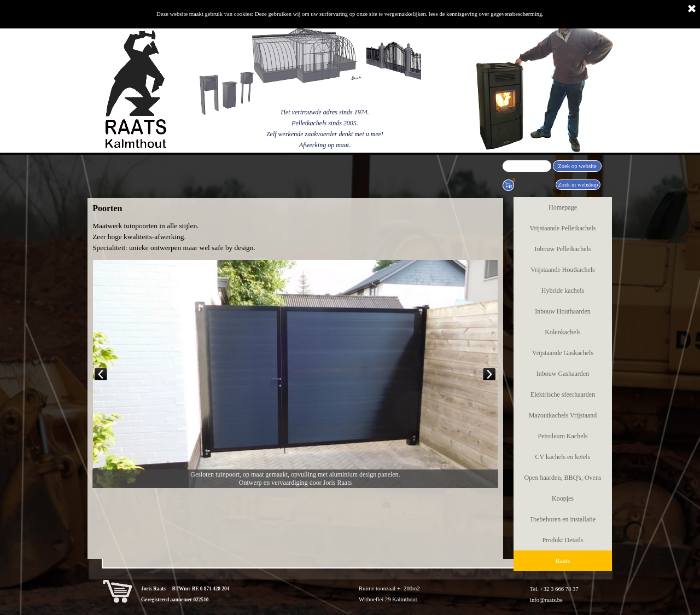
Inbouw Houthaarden (563, 311)
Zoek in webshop (578, 185)
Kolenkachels (562, 332)
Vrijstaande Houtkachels (563, 270)
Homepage (563, 207)
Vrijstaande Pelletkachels (563, 228)
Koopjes (563, 498)
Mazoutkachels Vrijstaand (563, 415)
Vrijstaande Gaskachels (563, 353)
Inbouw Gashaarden (563, 374)
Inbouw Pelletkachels (563, 249)
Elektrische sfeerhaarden (563, 394)
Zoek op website (577, 166)
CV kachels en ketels (563, 457)
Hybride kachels (563, 291)
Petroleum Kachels (563, 436)
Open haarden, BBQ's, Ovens (562, 478)
